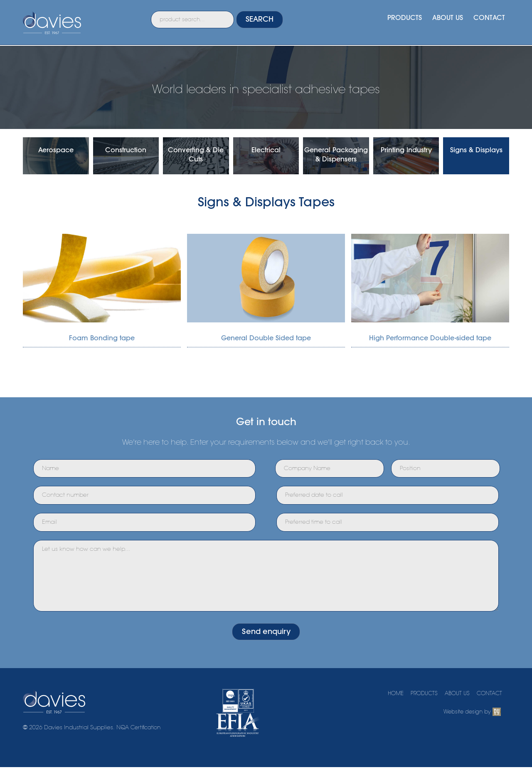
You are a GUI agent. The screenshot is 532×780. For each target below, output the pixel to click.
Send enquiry (266, 648)
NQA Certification (141, 745)
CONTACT (488, 20)
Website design (462, 729)
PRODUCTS (398, 20)
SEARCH (277, 22)
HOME (388, 711)
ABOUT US (444, 20)
